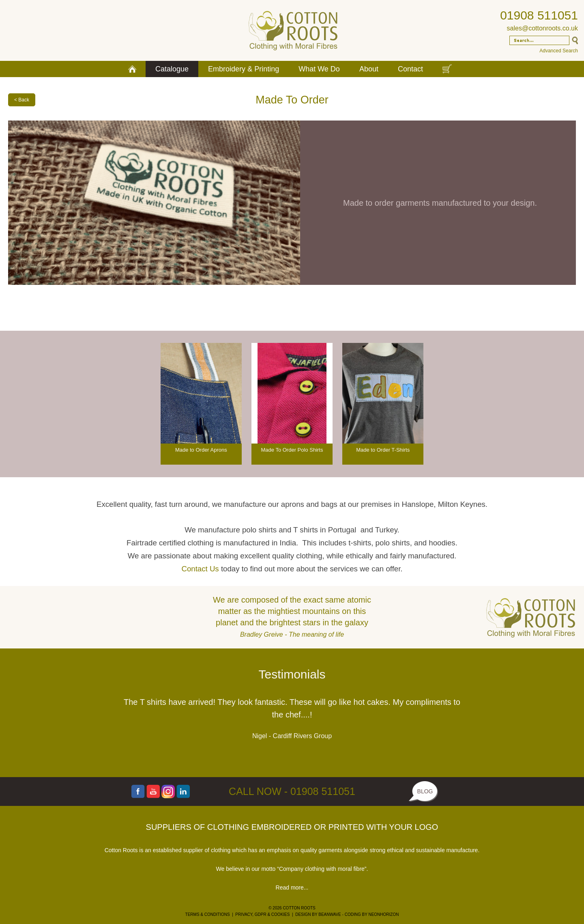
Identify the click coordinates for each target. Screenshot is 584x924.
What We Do (319, 69)
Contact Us (200, 569)
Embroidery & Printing (244, 69)
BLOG (425, 791)
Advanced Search (559, 51)
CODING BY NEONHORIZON (372, 914)
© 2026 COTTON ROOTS (292, 908)
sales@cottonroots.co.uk (542, 28)
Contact (410, 69)
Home (132, 69)
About (369, 69)
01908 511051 (539, 15)
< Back (22, 100)
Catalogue (172, 69)
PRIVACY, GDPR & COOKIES (262, 914)
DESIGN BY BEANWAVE (318, 914)
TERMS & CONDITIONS (208, 914)
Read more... (292, 887)
